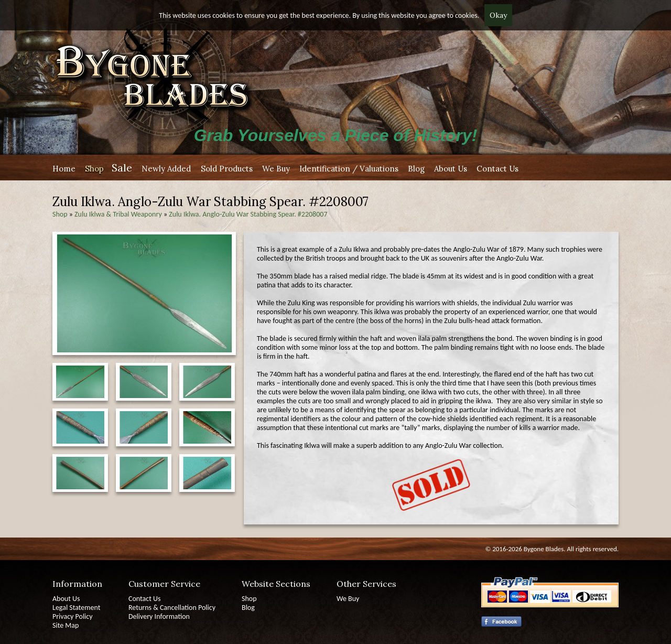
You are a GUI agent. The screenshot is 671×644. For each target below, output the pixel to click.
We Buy (276, 169)
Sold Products (227, 169)
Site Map (66, 625)
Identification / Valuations (349, 169)
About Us (451, 169)
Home (64, 169)
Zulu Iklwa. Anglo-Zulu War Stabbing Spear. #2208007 (248, 214)
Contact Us (497, 169)
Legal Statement (76, 608)
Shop (94, 169)
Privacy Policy (73, 616)
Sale (122, 168)
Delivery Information (159, 616)
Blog (416, 169)
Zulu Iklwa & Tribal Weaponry (118, 214)
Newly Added (166, 169)
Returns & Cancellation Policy (172, 608)
